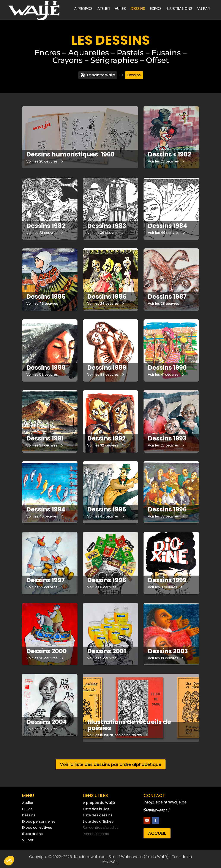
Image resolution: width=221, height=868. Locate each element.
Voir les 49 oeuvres (164, 232)
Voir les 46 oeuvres (42, 302)
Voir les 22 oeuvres (163, 160)
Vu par (204, 9)
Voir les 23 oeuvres (42, 232)
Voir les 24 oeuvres (103, 302)
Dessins (138, 9)
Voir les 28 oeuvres (163, 302)
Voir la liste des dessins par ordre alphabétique (111, 763)
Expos (156, 9)
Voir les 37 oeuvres (42, 444)
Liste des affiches (98, 820)
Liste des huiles (96, 808)
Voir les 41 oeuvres (163, 373)
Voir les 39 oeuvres (103, 232)
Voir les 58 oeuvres (42, 373)
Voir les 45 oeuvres (103, 515)
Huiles (120, 9)
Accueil (157, 832)
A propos (83, 9)
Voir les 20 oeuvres (42, 160)
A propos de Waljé (99, 802)
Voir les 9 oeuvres (163, 586)
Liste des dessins (98, 814)
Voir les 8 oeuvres (102, 586)
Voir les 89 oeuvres (103, 373)
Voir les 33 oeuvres (163, 515)
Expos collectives (37, 826)
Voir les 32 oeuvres (103, 444)
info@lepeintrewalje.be (165, 801)
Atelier (104, 9)
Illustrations (179, 9)
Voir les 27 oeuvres (163, 444)
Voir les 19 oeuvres (163, 657)
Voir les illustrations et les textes (114, 734)
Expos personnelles (39, 820)
